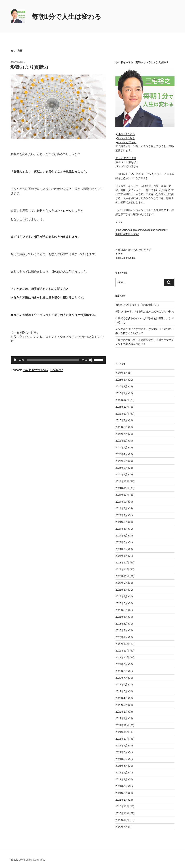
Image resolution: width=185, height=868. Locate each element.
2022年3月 (121, 705)
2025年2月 (121, 468)
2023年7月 (121, 596)
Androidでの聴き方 (126, 162)
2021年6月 (121, 766)
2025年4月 (121, 454)
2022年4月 (121, 698)
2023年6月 (121, 603)
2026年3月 (121, 380)
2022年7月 (121, 678)
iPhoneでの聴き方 (126, 158)
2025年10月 (122, 414)
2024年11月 (122, 488)
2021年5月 (121, 773)
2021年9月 (121, 746)
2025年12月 (122, 400)
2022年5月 (121, 691)
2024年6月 (121, 522)
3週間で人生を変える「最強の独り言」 (138, 305)
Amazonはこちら (127, 142)
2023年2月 (121, 630)
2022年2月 (121, 712)
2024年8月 (121, 508)
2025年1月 (121, 474)
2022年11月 (122, 651)
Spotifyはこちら (126, 138)
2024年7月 (121, 515)
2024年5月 (121, 529)
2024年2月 (121, 549)
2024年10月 (122, 495)
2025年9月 (121, 420)
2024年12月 (122, 481)
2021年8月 (121, 752)
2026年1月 (121, 393)
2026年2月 (121, 386)
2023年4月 (121, 617)
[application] (58, 360)
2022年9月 (121, 664)
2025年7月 (121, 434)
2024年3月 (121, 542)
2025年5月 (121, 447)
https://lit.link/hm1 (125, 258)
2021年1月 (121, 800)
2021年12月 (122, 725)
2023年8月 (121, 590)
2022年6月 (121, 684)
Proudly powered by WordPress (27, 860)
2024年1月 (121, 556)
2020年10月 (122, 820)
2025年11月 (122, 407)
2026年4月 (121, 373)
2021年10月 (122, 739)
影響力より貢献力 (29, 67)
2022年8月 (121, 671)
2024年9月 (121, 502)
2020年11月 (122, 813)
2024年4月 (121, 536)
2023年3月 (121, 624)
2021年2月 (121, 793)
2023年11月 (122, 569)
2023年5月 (121, 610)
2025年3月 (121, 461)
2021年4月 (121, 779)
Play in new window (35, 370)
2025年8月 (121, 427)
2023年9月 (121, 583)
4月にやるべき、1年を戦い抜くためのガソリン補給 (145, 311)
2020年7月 (121, 827)
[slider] (53, 360)
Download (57, 370)
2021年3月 (121, 786)
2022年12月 (122, 644)
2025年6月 (121, 441)
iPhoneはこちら (126, 134)
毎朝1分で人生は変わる (66, 17)
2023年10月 (122, 576)
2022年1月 (121, 718)
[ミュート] (91, 360)
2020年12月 (122, 806)
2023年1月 (121, 637)
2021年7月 (121, 759)
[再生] (15, 360)
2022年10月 (122, 657)
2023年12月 (122, 563)
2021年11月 (122, 732)
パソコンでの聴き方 (127, 166)
